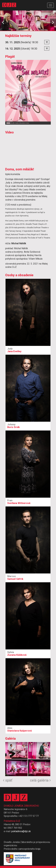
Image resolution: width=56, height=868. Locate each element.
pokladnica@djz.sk (21, 831)
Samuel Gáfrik (28, 578)
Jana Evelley (28, 350)
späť (8, 780)
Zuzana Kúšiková (28, 654)
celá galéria (40, 780)
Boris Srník (28, 426)
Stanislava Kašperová (28, 729)
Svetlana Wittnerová (28, 502)
